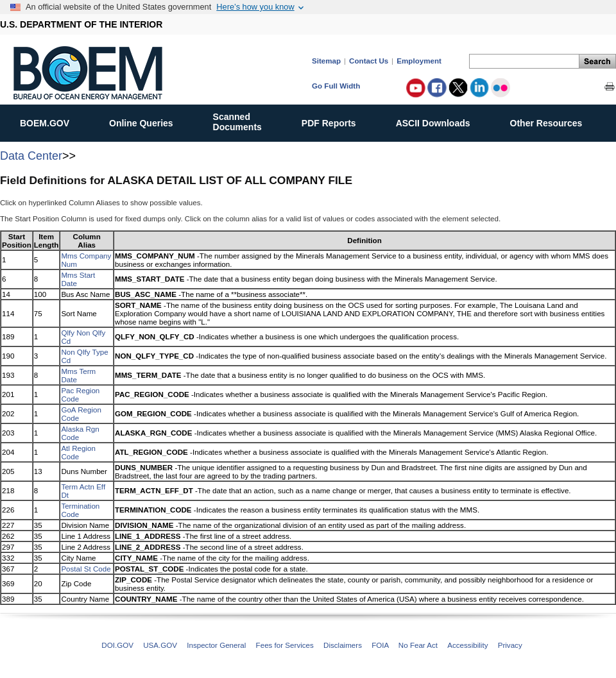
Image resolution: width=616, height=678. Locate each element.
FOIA (380, 645)
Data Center (31, 156)
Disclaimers (343, 645)
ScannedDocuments (244, 122)
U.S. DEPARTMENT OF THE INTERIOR (81, 24)
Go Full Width (336, 86)
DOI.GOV (117, 645)
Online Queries (148, 121)
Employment (419, 61)
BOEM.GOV (51, 121)
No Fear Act (418, 645)
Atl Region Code (78, 452)
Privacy (510, 645)
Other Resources (553, 121)
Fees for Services (285, 645)
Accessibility (467, 645)
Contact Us (369, 61)
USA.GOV (160, 645)
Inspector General (216, 645)
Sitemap (326, 61)
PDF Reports (336, 121)
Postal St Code (86, 569)
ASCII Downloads (440, 121)
